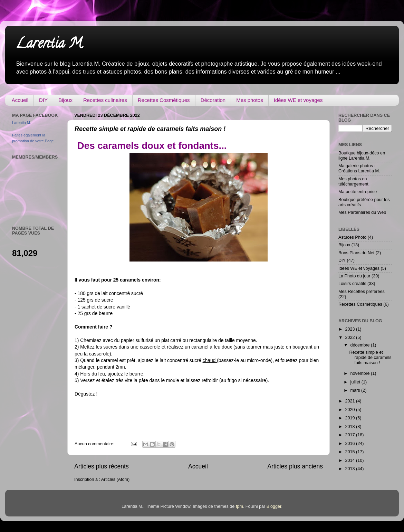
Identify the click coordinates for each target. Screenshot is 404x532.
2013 (350, 469)
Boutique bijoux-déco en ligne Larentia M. (362, 156)
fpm (239, 506)
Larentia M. (50, 45)
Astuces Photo (352, 237)
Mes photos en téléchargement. (354, 182)
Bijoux (65, 100)
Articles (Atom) (116, 479)
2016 (350, 444)
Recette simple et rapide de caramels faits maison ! (150, 129)
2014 (350, 460)
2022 (350, 338)
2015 (350, 452)
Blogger (274, 506)
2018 (350, 427)
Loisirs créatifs (352, 284)
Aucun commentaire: (95, 444)
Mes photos (250, 100)
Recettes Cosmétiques (164, 100)
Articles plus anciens (295, 466)
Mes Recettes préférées (362, 292)
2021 (350, 401)
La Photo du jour (354, 276)
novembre (361, 373)
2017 (350, 435)
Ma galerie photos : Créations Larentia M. (359, 168)
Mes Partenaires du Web (362, 212)
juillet (356, 382)
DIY (43, 100)
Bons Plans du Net (356, 253)
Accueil (20, 100)
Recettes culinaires (105, 100)
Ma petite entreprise (358, 192)
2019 (350, 418)
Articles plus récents (102, 466)
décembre (361, 345)
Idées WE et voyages (298, 100)
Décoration (213, 100)
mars (356, 390)
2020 (350, 410)
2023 (350, 329)
